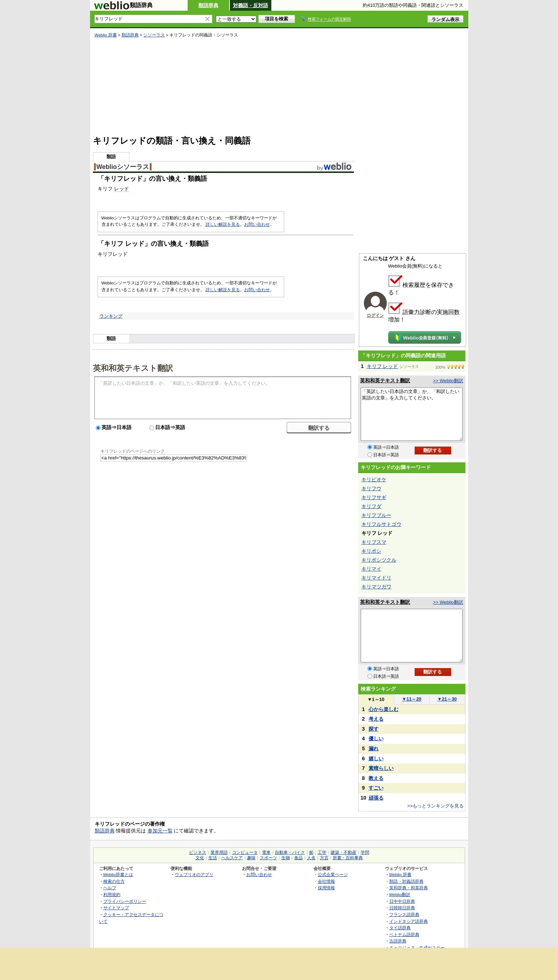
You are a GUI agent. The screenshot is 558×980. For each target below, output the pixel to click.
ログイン (375, 315)
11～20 (412, 699)
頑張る (376, 798)
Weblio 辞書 (106, 35)
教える (376, 778)
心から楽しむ (384, 709)
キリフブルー (376, 515)
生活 (213, 858)
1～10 (376, 699)
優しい (376, 738)
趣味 (251, 858)
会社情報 (326, 881)
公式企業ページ (333, 874)
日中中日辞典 (402, 901)
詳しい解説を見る (223, 224)
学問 (365, 852)
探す (374, 729)
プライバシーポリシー (125, 901)
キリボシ (371, 551)
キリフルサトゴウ (381, 524)
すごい (376, 788)
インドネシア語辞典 (409, 921)
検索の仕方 (114, 881)
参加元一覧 (160, 831)
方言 (324, 858)
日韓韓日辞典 (402, 908)
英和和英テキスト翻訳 (133, 368)
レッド (122, 189)
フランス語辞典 (404, 914)
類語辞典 (208, 5)
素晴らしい (381, 768)
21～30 (447, 699)
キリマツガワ (376, 587)
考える (376, 719)
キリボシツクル (379, 560)
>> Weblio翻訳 (448, 381)
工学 (322, 852)
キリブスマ (374, 542)
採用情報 (326, 888)
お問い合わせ (257, 224)
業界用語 (219, 852)
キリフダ (371, 506)
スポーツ (268, 858)
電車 (266, 852)
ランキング (111, 316)
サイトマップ (116, 908)
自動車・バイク (290, 852)
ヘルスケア (232, 858)
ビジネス (198, 852)
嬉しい (376, 758)
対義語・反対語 (251, 5)
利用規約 (112, 894)
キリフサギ (374, 497)
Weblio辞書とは (118, 874)
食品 (298, 858)
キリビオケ (374, 479)
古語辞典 (398, 941)
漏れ (374, 748)
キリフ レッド (382, 366)
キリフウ (371, 488)
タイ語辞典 (400, 928)
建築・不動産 (344, 852)
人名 (311, 858)
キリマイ (371, 569)
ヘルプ (110, 888)
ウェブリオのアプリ (194, 874)
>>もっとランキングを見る (435, 806)
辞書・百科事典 (348, 858)
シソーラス (154, 35)
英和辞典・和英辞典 (409, 888)
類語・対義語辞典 (406, 881)
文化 (200, 858)
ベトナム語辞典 (404, 934)
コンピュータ (245, 852)
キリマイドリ (376, 578)
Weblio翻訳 (400, 894)
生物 (286, 858)
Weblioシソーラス (123, 167)
